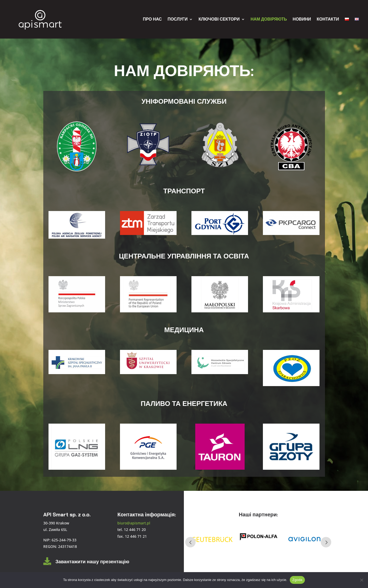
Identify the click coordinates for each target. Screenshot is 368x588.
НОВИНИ (302, 19)
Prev (190, 542)
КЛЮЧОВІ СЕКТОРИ (219, 19)
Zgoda (297, 580)
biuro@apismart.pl (134, 523)
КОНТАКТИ (328, 19)
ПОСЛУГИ (177, 19)
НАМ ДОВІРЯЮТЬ (269, 19)
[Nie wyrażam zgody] (361, 580)
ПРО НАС (152, 19)
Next (326, 542)
